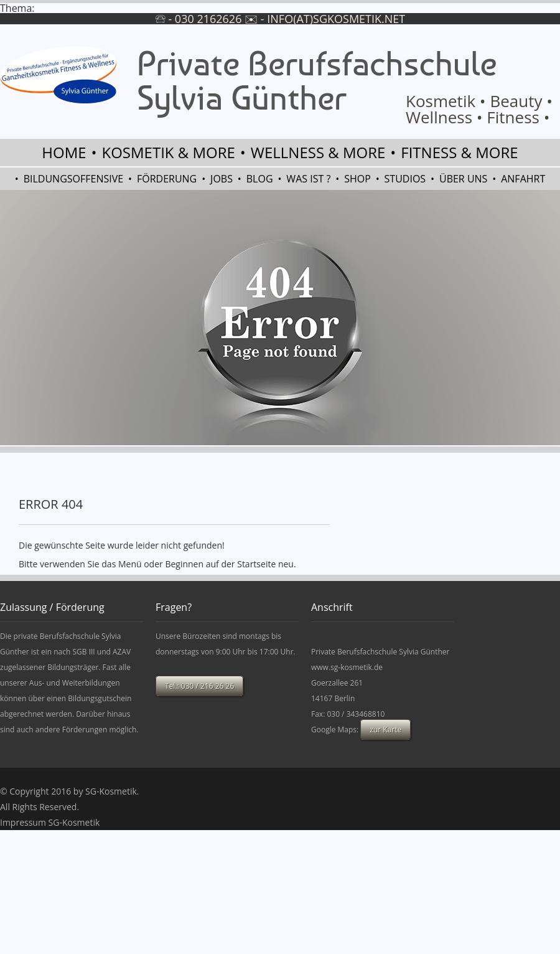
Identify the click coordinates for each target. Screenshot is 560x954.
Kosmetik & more (169, 152)
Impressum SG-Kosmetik (50, 822)
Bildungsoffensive (73, 179)
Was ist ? (308, 179)
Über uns (463, 179)
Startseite (256, 564)
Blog (260, 179)
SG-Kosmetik (111, 791)
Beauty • (521, 101)
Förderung (167, 179)
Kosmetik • (446, 101)
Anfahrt (523, 179)
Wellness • (444, 117)
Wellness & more (318, 152)
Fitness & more (459, 152)
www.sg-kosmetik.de (347, 667)
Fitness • (518, 117)
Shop (357, 179)
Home (64, 152)
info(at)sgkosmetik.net (336, 19)
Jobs (222, 179)
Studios (405, 179)
